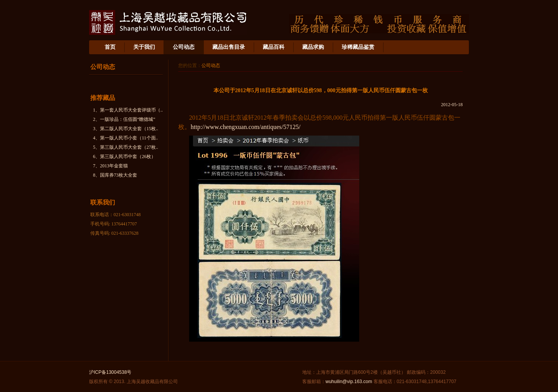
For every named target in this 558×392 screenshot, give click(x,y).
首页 (110, 47)
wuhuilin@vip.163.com (349, 382)
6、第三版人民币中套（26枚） (124, 156)
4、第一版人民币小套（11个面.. (126, 138)
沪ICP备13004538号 (110, 372)
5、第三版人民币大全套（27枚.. (126, 147)
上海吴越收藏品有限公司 (168, 22)
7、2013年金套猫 (110, 166)
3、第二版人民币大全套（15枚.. (126, 129)
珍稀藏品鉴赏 (358, 47)
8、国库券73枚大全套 (115, 175)
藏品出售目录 (229, 47)
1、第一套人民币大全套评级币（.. (128, 110)
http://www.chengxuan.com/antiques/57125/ (245, 127)
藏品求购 (313, 47)
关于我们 (144, 47)
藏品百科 (274, 47)
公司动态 (184, 47)
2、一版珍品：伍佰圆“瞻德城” (124, 119)
